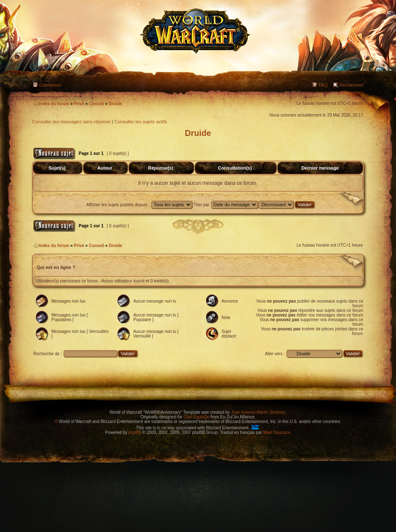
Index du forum (51, 104)
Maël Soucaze (277, 432)
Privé (79, 104)
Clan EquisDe (197, 417)
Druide (115, 104)
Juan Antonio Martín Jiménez (258, 412)
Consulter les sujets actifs (140, 122)
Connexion (50, 85)
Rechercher (351, 85)
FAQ (323, 85)
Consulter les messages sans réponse (71, 122)
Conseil (96, 104)
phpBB (135, 432)
